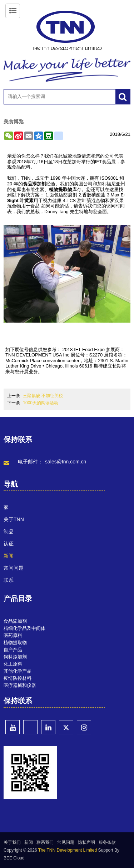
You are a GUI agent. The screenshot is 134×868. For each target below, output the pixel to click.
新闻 (9, 556)
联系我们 (45, 842)
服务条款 (107, 842)
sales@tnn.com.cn (66, 462)
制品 (9, 531)
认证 (9, 544)
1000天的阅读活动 (41, 403)
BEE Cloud (14, 858)
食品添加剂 (34, 184)
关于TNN (14, 519)
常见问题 (66, 842)
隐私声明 (86, 842)
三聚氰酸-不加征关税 (43, 396)
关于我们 (12, 842)
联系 (9, 580)
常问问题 (14, 568)
